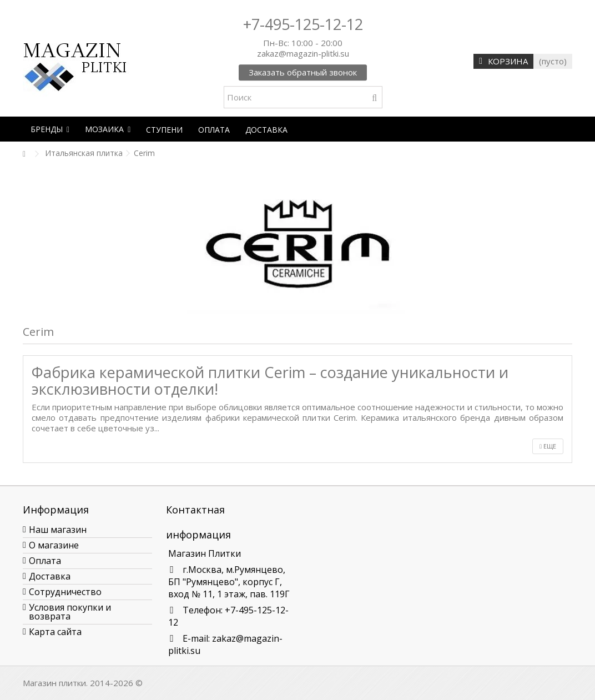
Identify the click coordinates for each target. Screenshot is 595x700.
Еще (548, 446)
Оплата (45, 561)
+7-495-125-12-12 (303, 24)
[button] (50, 129)
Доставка (50, 576)
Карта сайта (55, 632)
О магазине (54, 545)
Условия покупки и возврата (70, 612)
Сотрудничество (65, 592)
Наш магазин (58, 530)
